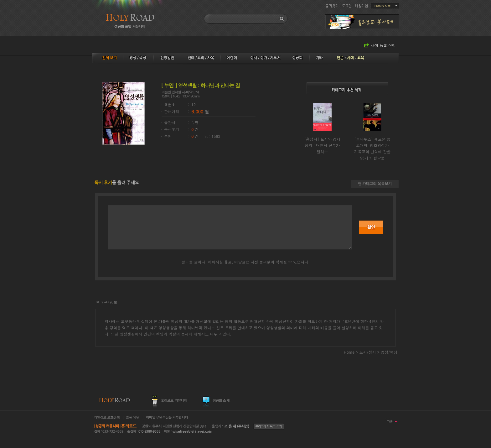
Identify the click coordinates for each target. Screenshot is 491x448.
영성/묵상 (389, 352)
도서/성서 (368, 352)
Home (349, 352)
